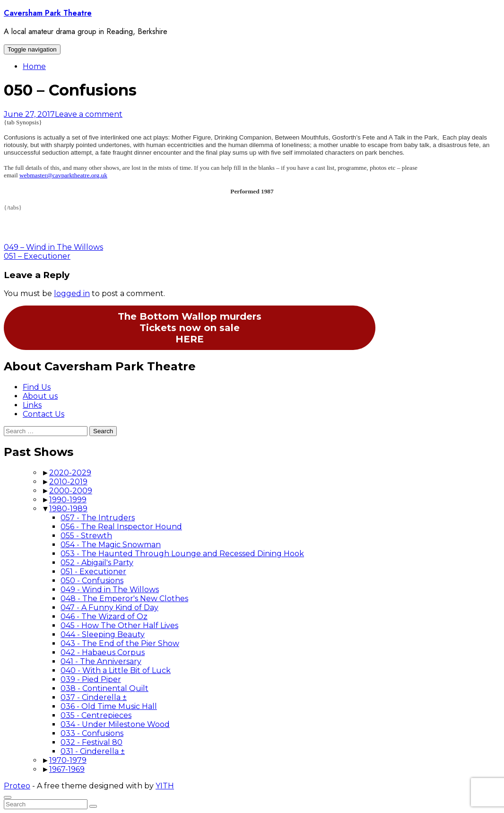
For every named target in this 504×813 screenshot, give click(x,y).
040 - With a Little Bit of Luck (116, 670)
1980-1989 (68, 509)
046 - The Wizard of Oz (104, 616)
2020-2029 (70, 473)
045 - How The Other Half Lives (119, 625)
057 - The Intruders (98, 518)
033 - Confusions (92, 733)
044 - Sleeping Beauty (103, 634)
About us (40, 396)
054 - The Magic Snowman (111, 545)
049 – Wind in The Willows (53, 247)
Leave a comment (89, 114)
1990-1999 (68, 500)
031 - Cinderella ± (93, 751)
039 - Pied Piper (91, 679)
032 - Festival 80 (91, 742)
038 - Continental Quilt (104, 688)
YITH (165, 786)
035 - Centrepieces (96, 715)
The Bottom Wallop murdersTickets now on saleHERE (190, 328)
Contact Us (43, 414)
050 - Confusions (92, 581)
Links (32, 405)
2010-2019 (68, 482)
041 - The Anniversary (101, 661)
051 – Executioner (37, 256)
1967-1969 (67, 769)
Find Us (37, 387)
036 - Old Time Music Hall (109, 706)
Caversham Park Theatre (48, 13)
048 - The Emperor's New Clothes (124, 599)
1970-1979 (68, 760)
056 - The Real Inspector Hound (121, 527)
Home (34, 66)
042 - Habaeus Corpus (103, 652)
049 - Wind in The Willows (110, 590)
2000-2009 (71, 491)
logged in (72, 293)
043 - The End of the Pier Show (120, 643)
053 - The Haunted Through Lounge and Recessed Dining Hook (182, 554)
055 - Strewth (86, 536)
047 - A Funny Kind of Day (109, 608)
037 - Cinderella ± (94, 697)
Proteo (17, 786)
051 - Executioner (93, 572)
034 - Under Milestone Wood (115, 724)
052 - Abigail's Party (97, 563)
